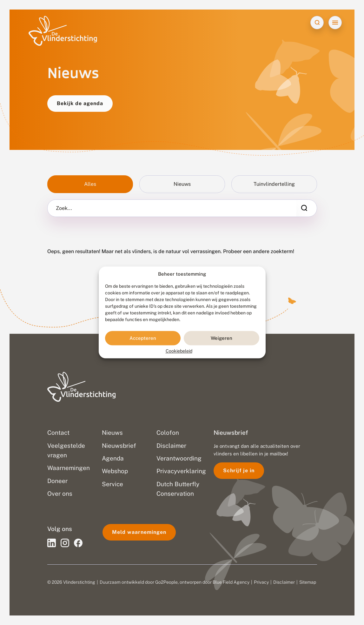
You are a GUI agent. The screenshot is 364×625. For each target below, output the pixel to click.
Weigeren (222, 338)
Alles (90, 184)
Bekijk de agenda (80, 103)
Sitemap (308, 582)
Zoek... (64, 208)
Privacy (261, 582)
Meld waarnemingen (139, 532)
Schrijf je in (239, 470)
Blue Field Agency (231, 582)
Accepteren (143, 338)
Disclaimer (284, 582)
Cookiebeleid (179, 351)
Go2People (166, 582)
